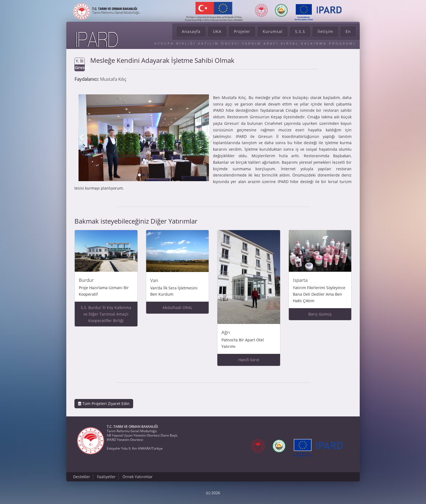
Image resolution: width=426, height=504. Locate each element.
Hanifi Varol (249, 360)
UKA (217, 31)
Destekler (82, 477)
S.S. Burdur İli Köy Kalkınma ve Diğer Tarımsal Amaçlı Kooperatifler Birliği (106, 314)
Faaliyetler (106, 477)
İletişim (325, 31)
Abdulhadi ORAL (177, 307)
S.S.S (300, 31)
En (348, 31)
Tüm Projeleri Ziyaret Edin (104, 403)
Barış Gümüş (320, 314)
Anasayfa (191, 31)
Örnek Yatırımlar (138, 477)
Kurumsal (273, 31)
